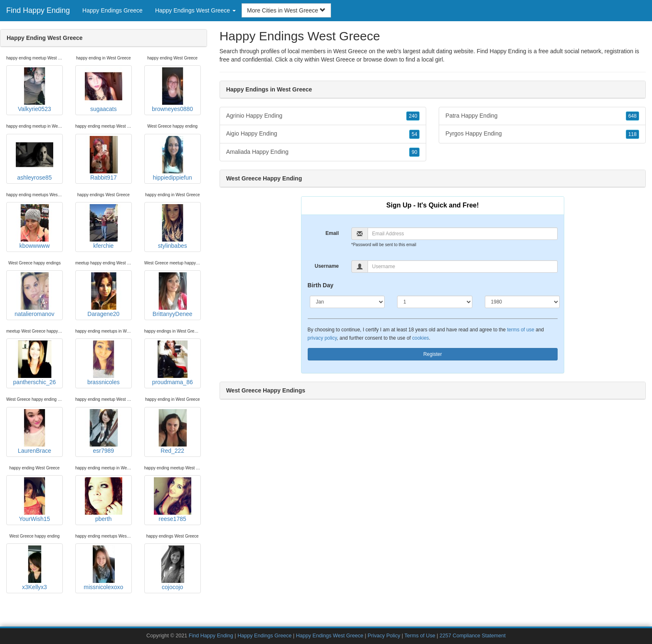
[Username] (463, 266)
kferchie (104, 227)
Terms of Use (420, 636)
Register (433, 354)
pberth (104, 500)
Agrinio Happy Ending (323, 116)
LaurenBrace (35, 432)
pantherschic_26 (35, 363)
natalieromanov (35, 295)
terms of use (520, 330)
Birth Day (321, 285)
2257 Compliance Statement (473, 636)
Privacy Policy (384, 636)
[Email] (463, 234)
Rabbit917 (104, 158)
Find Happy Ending (38, 10)
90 (414, 152)
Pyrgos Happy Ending (542, 134)
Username (327, 266)
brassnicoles (104, 363)
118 (632, 134)
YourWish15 (35, 500)
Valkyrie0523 (35, 90)
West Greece (338, 59)
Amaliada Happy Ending (323, 152)
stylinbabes (173, 227)
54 (414, 134)
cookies (420, 338)
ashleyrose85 (35, 158)
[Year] (522, 302)
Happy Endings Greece (112, 10)
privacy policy (322, 338)
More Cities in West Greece (286, 10)
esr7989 (104, 432)
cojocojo (173, 568)
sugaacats (104, 90)
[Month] (347, 302)
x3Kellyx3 (35, 568)
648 (632, 116)
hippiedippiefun (173, 158)
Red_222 (173, 432)
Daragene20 (104, 295)
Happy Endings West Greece (330, 636)
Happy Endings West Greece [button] (195, 10)
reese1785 (173, 500)
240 (413, 116)
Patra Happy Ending (542, 116)
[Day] (435, 302)
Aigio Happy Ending (323, 134)
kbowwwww (35, 227)
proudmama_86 (173, 363)
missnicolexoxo (103, 568)
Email (332, 233)
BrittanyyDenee (173, 295)
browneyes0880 (172, 90)
